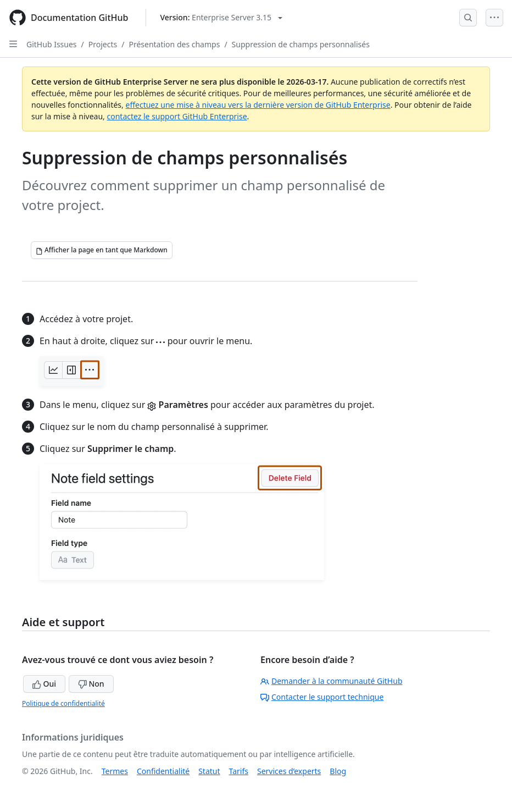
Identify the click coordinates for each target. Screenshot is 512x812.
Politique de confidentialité (63, 703)
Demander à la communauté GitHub (332, 681)
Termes (115, 771)
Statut (209, 771)
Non (91, 684)
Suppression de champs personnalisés (301, 44)
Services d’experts (289, 771)
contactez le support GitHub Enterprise (177, 116)
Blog (338, 771)
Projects (103, 44)
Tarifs (239, 771)
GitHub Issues (52, 44)
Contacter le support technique (322, 697)
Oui (44, 684)
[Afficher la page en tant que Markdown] (102, 250)
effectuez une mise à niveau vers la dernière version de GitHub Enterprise (258, 105)
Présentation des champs (174, 44)
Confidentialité (163, 771)
